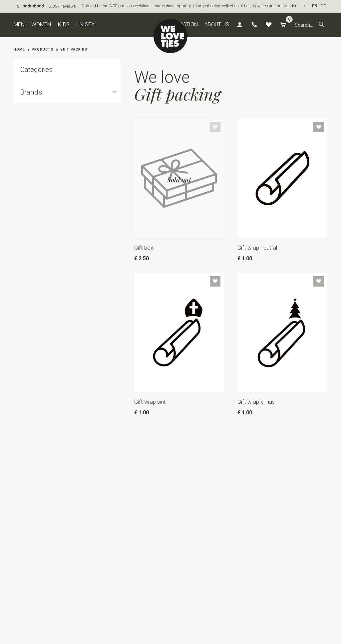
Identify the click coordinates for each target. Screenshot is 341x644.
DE (323, 6)
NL (306, 6)
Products (42, 49)
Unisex (85, 24)
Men (19, 24)
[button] (322, 25)
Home (19, 49)
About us (217, 24)
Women (41, 24)
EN (315, 6)
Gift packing (74, 49)
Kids (64, 24)
